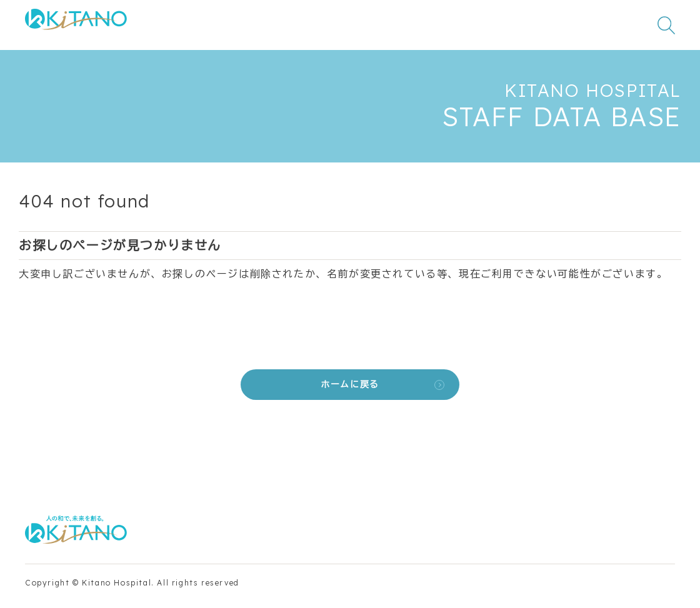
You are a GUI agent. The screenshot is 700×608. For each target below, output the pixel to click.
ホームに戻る (350, 384)
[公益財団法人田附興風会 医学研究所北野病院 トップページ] (76, 25)
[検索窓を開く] (666, 25)
